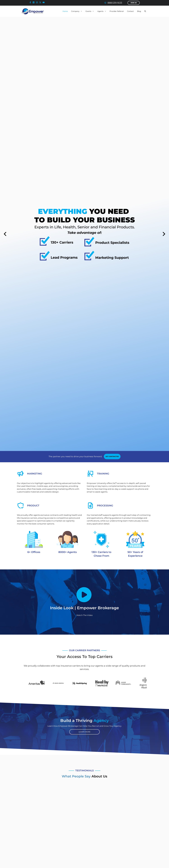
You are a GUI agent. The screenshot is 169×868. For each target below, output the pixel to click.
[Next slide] (164, 234)
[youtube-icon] (44, 2)
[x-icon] (41, 2)
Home (65, 11)
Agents (103, 11)
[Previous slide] (5, 234)
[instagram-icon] (37, 2)
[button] (145, 11)
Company (78, 11)
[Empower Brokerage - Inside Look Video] (84, 595)
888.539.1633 (115, 3)
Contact (130, 11)
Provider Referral (117, 11)
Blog (139, 11)
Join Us (134, 3)
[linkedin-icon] (34, 2)
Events (91, 11)
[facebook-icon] (31, 2)
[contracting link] (112, 457)
